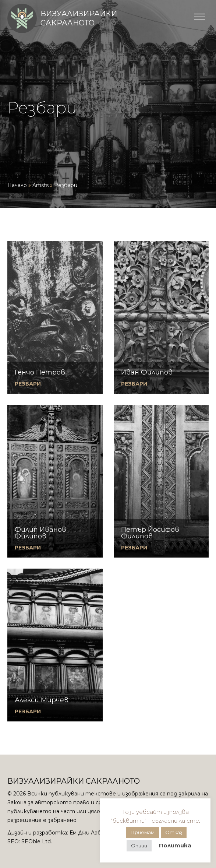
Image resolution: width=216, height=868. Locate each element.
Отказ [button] (174, 832)
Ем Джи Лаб (85, 833)
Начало (17, 185)
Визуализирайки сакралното (79, 18)
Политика (175, 845)
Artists (40, 185)
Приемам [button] (143, 832)
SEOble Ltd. (37, 841)
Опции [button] (139, 846)
